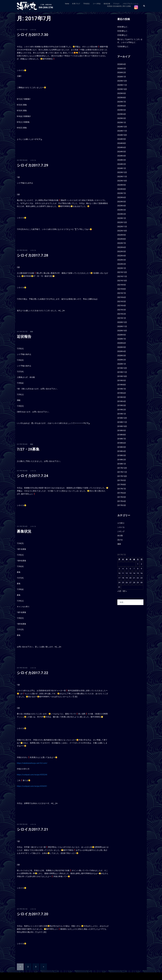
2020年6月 (122, 343)
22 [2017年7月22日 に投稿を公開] (138, 578)
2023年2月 (122, 214)
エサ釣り (121, 523)
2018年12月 (122, 418)
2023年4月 (122, 206)
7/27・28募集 (28, 449)
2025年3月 (122, 118)
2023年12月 (122, 172)
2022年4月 (122, 256)
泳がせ (120, 540)
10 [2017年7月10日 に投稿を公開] (119, 573)
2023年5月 (122, 202)
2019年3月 (122, 405)
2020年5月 (122, 347)
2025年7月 (122, 102)
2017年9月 (122, 480)
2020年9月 (122, 335)
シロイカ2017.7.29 (33, 165)
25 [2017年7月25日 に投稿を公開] (123, 583)
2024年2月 (122, 164)
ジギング (121, 531)
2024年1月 (122, 168)
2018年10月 (122, 426)
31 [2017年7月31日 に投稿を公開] (119, 587)
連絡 (32, 332)
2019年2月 (122, 410)
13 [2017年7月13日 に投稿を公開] (130, 573)
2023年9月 (122, 185)
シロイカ (33, 30)
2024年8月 (122, 143)
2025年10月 (122, 89)
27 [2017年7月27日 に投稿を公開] (130, 583)
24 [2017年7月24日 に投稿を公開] (119, 583)
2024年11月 (122, 131)
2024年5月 (122, 152)
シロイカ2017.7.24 (33, 476)
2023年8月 (122, 189)
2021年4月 (122, 306)
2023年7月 (122, 193)
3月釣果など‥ (123, 31)
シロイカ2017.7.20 (33, 914)
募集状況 (24, 531)
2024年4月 (122, 156)
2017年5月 (122, 497)
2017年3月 (122, 505)
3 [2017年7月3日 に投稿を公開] (119, 569)
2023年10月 (122, 181)
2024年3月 (122, 160)
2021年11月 (122, 276)
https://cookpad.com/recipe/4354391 (32, 786)
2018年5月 (122, 447)
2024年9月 (122, 139)
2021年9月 (122, 285)
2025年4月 (122, 114)
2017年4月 (122, 501)
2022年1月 (122, 268)
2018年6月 (122, 443)
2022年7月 (122, 243)
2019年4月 (122, 401)
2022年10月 (122, 231)
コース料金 (97, 4)
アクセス (116, 4)
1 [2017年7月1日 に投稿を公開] (138, 564)
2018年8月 (122, 435)
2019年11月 (122, 372)
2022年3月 (122, 260)
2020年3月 (122, 356)
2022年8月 (122, 239)
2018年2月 (122, 460)
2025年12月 (122, 81)
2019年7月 (122, 389)
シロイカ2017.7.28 (33, 255)
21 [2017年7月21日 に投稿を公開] (134, 578)
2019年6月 (122, 393)
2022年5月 (122, 252)
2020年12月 (122, 322)
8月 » (125, 591)
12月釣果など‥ (123, 47)
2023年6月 (122, 197)
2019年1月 (122, 414)
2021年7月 (122, 293)
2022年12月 (122, 222)
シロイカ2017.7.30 (33, 35)
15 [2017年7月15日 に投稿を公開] (138, 573)
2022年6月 (122, 247)
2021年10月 (122, 281)
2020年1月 (122, 364)
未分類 (120, 536)
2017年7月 (122, 489)
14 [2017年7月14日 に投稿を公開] (134, 573)
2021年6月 (122, 297)
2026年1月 (122, 77)
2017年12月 (122, 468)
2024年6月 (122, 147)
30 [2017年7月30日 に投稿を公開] (142, 583)
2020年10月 (122, 331)
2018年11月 (122, 422)
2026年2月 (122, 73)
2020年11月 (122, 326)
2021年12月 (122, 272)
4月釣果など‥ (123, 27)
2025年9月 (122, 93)
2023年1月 (122, 218)
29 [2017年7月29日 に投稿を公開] (138, 583)
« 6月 (119, 591)
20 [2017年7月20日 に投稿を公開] (130, 578)
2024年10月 (122, 135)
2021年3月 (122, 310)
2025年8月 (122, 98)
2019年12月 (122, 368)
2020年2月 (122, 360)
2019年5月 (122, 397)
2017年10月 (122, 476)
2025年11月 (122, 85)
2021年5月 (122, 302)
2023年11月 (122, 177)
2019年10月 (122, 376)
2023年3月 (122, 210)
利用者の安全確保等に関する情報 (119, 6)
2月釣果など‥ (123, 35)
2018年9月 (122, 431)
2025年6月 (122, 106)
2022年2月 (122, 264)
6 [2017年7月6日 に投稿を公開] (130, 569)
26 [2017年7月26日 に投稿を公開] (127, 583)
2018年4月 (122, 451)
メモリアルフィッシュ (130, 4)
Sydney (56, 976)
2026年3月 (122, 68)
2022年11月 (122, 227)
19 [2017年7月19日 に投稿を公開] (127, 578)
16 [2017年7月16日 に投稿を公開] (142, 573)
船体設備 (107, 4)
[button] (144, 6)
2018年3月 (122, 455)
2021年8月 (122, 289)
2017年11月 (122, 472)
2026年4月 (122, 64)
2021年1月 (122, 318)
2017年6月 (122, 493)
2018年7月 (122, 439)
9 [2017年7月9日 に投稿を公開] (141, 569)
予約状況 (86, 4)
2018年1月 (122, 464)
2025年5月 (122, 110)
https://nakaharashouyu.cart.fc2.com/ (32, 763)
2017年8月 (122, 485)
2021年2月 (122, 314)
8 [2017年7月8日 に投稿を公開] (138, 569)
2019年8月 (122, 385)
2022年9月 (122, 235)
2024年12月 (122, 127)
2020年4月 (122, 351)
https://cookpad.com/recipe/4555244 (32, 775)
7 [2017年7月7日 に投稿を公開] (134, 569)
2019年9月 (122, 381)
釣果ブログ (76, 4)
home (67, 4)
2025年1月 (122, 123)
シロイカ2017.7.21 (33, 829)
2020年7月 (122, 339)
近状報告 (24, 337)
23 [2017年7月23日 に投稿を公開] (142, 578)
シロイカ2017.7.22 (33, 673)
